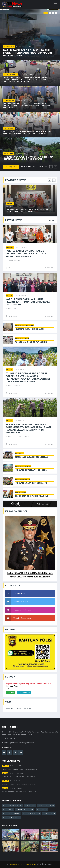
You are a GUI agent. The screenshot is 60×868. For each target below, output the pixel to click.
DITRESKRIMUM (9, 100)
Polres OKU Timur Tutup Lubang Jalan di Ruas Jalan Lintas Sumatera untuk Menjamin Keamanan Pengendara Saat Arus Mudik (29, 80)
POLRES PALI (42, 810)
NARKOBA (10, 708)
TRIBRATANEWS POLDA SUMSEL (22, 864)
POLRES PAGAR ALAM (11, 814)
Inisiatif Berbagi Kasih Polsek (30, 329)
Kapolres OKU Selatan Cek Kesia (31, 470)
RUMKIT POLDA (21, 492)
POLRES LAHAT (49, 814)
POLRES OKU (8, 810)
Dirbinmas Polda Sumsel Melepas (31, 457)
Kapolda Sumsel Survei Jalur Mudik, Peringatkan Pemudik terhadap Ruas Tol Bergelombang (27, 132)
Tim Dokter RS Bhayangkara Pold (32, 496)
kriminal (10, 204)
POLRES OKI (30, 806)
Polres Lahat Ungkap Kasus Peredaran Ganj (19, 769)
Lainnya (9, 296)
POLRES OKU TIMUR (11, 75)
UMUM (19, 708)
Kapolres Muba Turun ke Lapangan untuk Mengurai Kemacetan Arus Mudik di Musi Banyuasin (28, 158)
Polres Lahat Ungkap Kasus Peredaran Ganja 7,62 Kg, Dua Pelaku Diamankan (28, 211)
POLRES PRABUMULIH (11, 818)
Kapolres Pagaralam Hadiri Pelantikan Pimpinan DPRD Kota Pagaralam (28, 302)
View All (52, 220)
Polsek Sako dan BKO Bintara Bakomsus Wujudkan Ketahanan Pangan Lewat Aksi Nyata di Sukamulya (28, 429)
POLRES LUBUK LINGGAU (12, 806)
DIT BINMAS (19, 453)
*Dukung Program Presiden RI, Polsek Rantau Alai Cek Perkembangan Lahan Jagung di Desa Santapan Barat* (28, 377)
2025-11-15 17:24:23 (23, 46)
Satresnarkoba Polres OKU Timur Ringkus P (19, 784)
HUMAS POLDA (9, 47)
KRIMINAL (28, 708)
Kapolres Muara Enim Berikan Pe (31, 483)
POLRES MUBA (9, 154)
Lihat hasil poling (24, 692)
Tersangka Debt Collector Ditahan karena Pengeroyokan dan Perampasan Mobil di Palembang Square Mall (29, 106)
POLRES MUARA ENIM (23, 479)
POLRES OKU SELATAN (23, 466)
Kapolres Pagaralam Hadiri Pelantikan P (18, 777)
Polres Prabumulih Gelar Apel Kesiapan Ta (19, 791)
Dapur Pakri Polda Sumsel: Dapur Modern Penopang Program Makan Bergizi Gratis (27, 53)
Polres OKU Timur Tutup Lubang (31, 342)
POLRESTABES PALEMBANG (25, 325)
